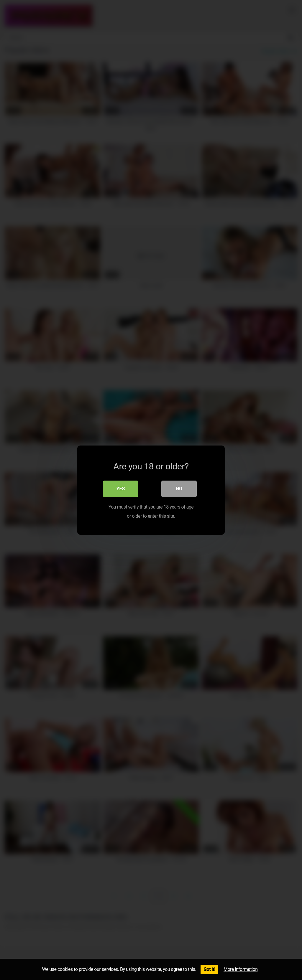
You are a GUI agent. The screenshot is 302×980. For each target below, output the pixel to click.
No (179, 488)
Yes (121, 488)
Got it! (209, 969)
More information (241, 969)
